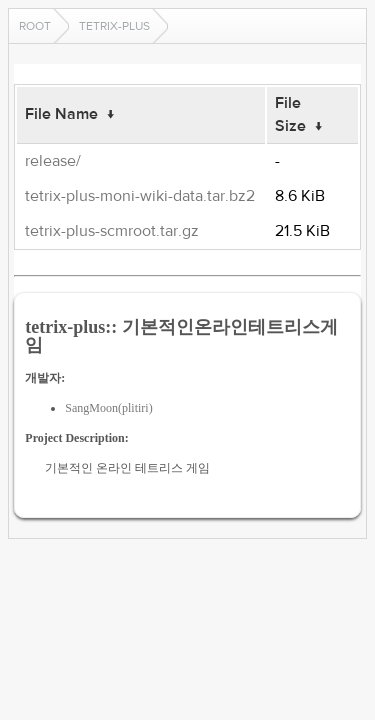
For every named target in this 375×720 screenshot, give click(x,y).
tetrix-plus (114, 26)
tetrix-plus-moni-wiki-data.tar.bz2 (140, 196)
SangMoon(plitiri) (108, 408)
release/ (53, 161)
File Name (61, 114)
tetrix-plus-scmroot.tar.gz (112, 231)
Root (35, 26)
